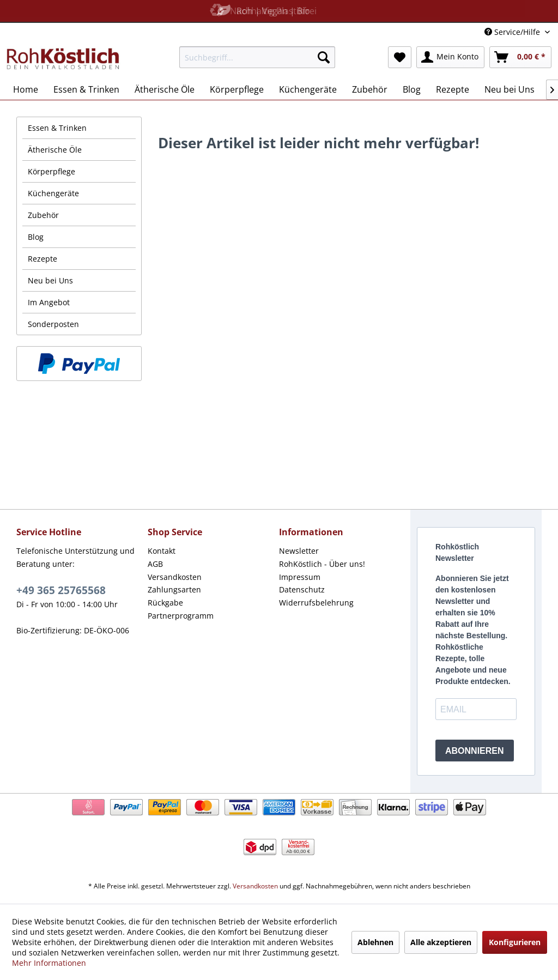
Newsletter (299, 551)
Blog (36, 237)
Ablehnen (375, 942)
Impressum (300, 577)
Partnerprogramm (181, 616)
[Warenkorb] (520, 57)
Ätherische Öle (55, 150)
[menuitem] (257, 57)
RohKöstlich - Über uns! (322, 564)
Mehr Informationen (49, 963)
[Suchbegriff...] (257, 57)
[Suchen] (324, 57)
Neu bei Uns (50, 280)
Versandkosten (175, 577)
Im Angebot (49, 302)
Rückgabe (165, 603)
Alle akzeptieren (441, 942)
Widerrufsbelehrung (316, 603)
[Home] (26, 89)
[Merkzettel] (400, 57)
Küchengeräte (53, 193)
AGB (155, 564)
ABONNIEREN (475, 751)
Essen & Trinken (57, 128)
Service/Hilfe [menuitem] (513, 32)
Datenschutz (302, 589)
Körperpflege (51, 171)
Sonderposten (53, 324)
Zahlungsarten (174, 589)
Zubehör (43, 215)
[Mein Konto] (450, 57)
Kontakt (162, 551)
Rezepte (43, 259)
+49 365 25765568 (61, 590)
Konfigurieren (515, 942)
